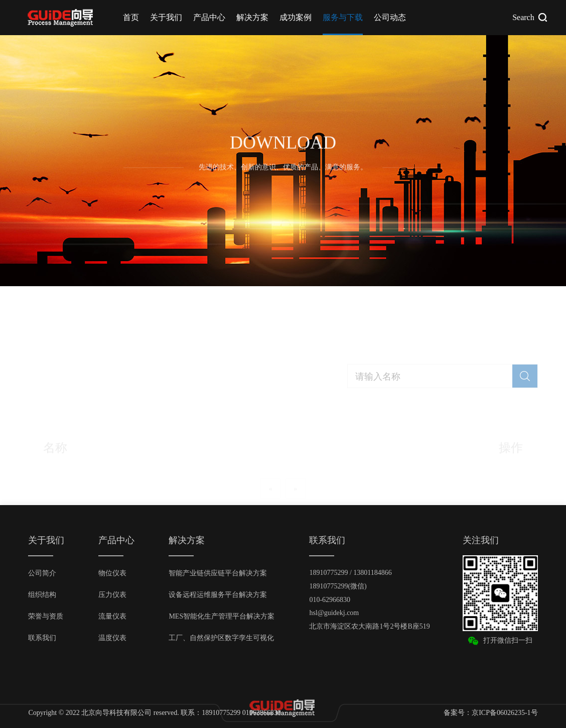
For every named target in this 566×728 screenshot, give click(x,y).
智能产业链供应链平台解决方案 (218, 573)
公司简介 (42, 573)
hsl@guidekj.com (334, 613)
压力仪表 (112, 595)
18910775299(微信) (338, 586)
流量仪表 (112, 616)
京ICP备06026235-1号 (505, 713)
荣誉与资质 (46, 616)
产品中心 (209, 17)
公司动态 (390, 17)
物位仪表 (112, 573)
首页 (131, 17)
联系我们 (42, 638)
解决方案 (252, 17)
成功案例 (296, 17)
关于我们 (166, 17)
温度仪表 (112, 638)
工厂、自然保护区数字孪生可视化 (221, 638)
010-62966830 (330, 600)
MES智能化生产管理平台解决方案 (222, 616)
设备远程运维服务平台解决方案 (218, 595)
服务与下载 (343, 17)
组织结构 (42, 595)
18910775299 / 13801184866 (350, 573)
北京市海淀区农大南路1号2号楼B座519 (369, 626)
